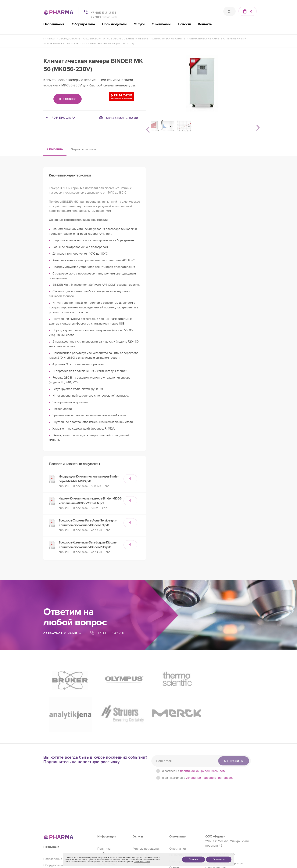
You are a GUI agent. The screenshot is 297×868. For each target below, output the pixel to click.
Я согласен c (194, 720)
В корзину (68, 99)
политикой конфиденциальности (203, 720)
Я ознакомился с (198, 727)
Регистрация (142, 820)
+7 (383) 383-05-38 (224, 826)
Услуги (139, 24)
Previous (147, 129)
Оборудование (83, 24)
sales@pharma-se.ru (225, 834)
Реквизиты (177, 804)
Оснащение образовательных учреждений (146, 809)
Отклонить (219, 859)
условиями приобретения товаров (210, 727)
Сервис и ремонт (145, 826)
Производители (114, 24)
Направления (54, 24)
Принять (193, 859)
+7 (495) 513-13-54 (223, 804)
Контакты (205, 24)
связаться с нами (62, 633)
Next (256, 129)
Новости (184, 24)
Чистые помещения (147, 798)
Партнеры (176, 811)
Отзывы (175, 817)
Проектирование (145, 832)
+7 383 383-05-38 (104, 17)
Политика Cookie (142, 862)
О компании (161, 24)
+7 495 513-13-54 (103, 13)
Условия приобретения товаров (107, 813)
